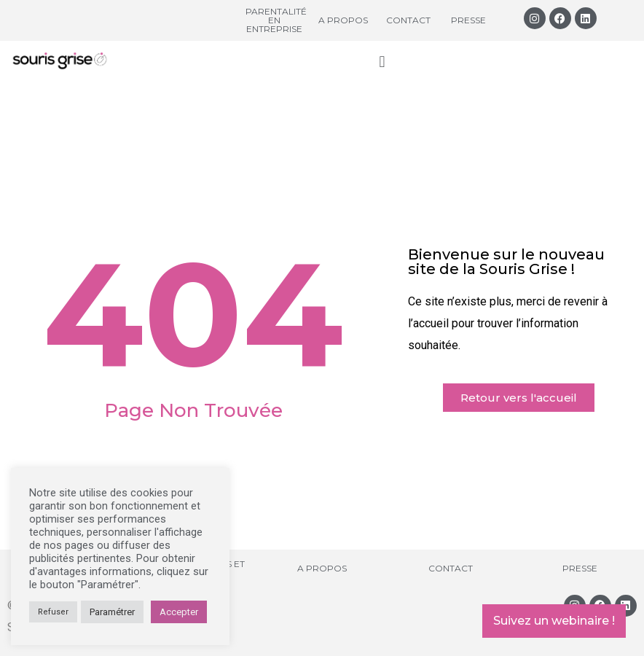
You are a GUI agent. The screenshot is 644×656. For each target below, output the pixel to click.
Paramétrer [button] (112, 612)
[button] (382, 62)
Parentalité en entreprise (276, 20)
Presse (468, 20)
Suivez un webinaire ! (554, 621)
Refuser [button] (53, 612)
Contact (408, 20)
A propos (343, 20)
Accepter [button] (179, 612)
